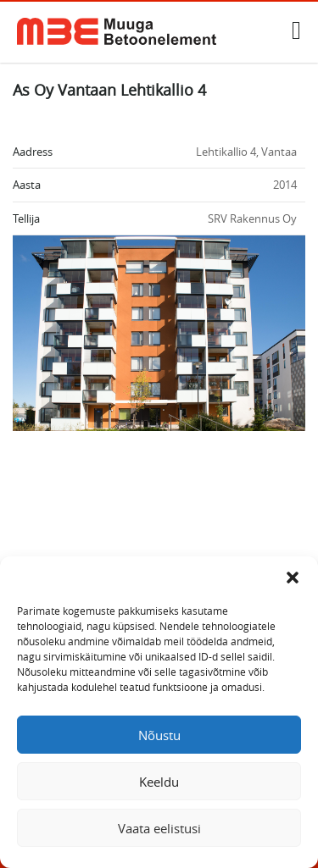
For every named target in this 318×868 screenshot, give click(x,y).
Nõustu (159, 735)
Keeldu (159, 782)
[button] (293, 578)
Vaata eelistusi (159, 828)
